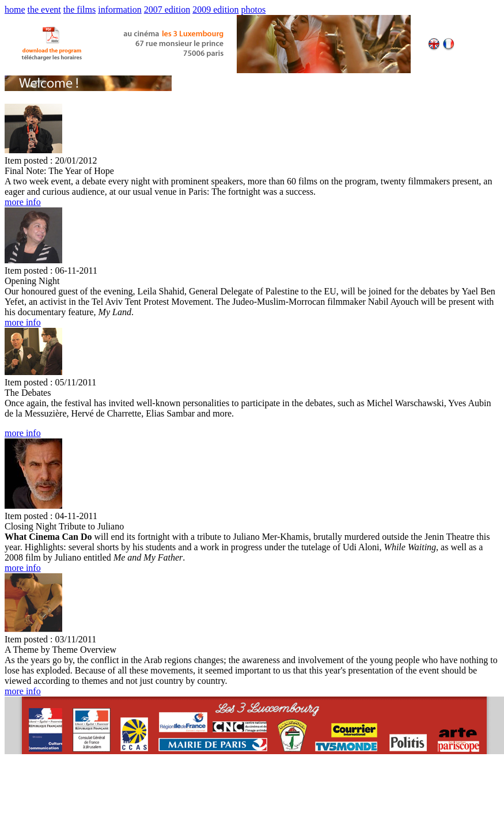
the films (79, 10)
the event (44, 10)
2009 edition (215, 10)
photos (254, 10)
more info (23, 202)
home (15, 10)
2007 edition (167, 10)
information (120, 10)
